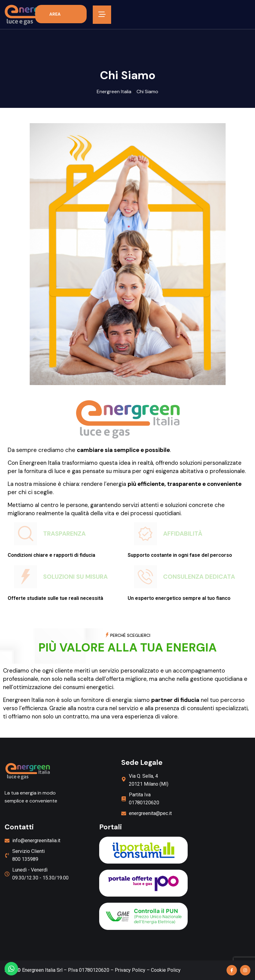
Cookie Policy (166, 970)
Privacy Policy (130, 970)
